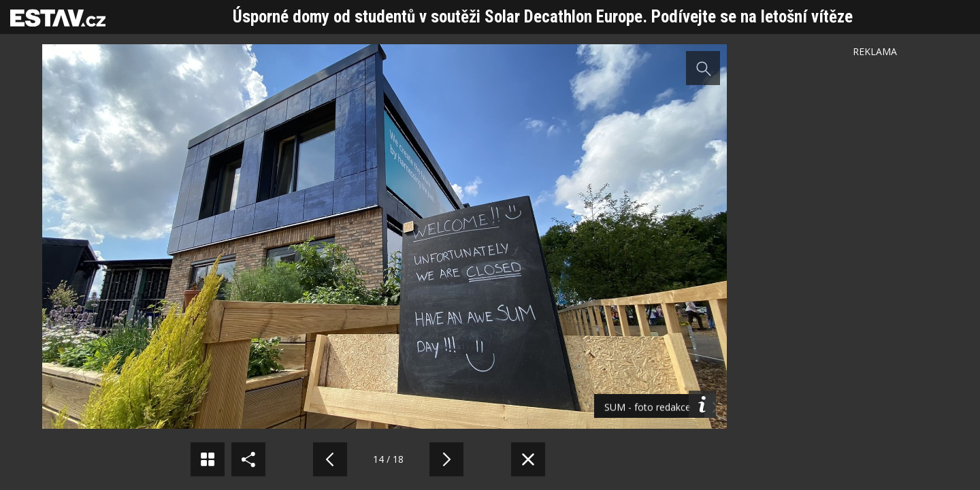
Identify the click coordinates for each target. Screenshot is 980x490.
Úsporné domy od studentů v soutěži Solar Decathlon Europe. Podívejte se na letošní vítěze (543, 17)
